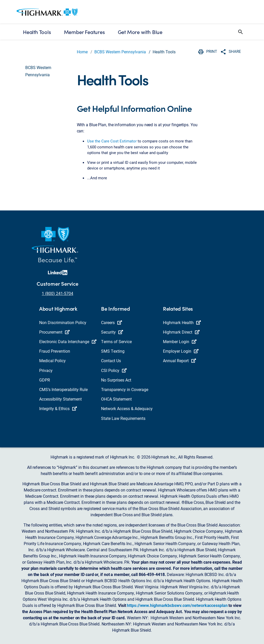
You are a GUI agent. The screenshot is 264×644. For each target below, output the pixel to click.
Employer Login (181, 351)
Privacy (46, 370)
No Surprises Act (116, 380)
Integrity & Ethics (58, 408)
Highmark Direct (181, 332)
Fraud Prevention (55, 351)
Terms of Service (116, 341)
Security (112, 332)
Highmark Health (182, 322)
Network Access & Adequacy (127, 408)
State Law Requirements (123, 418)
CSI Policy (114, 370)
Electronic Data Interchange (68, 341)
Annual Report (179, 361)
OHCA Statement (116, 399)
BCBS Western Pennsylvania (120, 52)
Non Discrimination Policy (63, 322)
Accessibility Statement (60, 399)
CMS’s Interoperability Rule (63, 389)
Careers (112, 322)
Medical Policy (52, 361)
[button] (241, 32)
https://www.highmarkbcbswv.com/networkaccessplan (177, 605)
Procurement (54, 332)
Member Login (180, 341)
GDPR (45, 380)
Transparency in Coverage (125, 389)
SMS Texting (113, 351)
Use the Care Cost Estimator (112, 141)
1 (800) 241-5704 (57, 293)
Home (82, 52)
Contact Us (111, 361)
